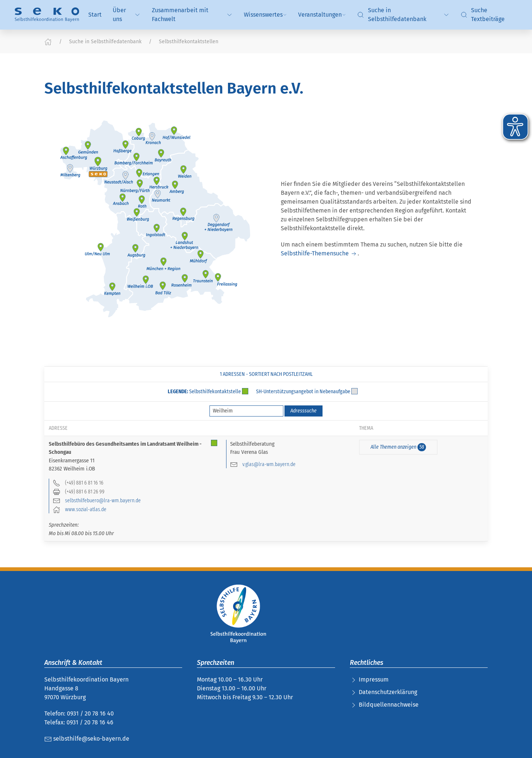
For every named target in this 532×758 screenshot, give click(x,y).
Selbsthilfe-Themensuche (319, 253)
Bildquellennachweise (389, 705)
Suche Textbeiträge (483, 15)
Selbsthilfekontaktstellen (189, 42)
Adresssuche (303, 411)
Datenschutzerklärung (388, 692)
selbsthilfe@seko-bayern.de (87, 739)
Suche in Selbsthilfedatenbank (403, 15)
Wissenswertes (265, 15)
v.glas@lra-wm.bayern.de (269, 464)
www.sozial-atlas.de (86, 509)
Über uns (127, 15)
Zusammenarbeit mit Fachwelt (192, 15)
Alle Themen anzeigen (398, 447)
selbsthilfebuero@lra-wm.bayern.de (103, 500)
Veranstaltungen (322, 15)
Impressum (374, 679)
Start (95, 15)
